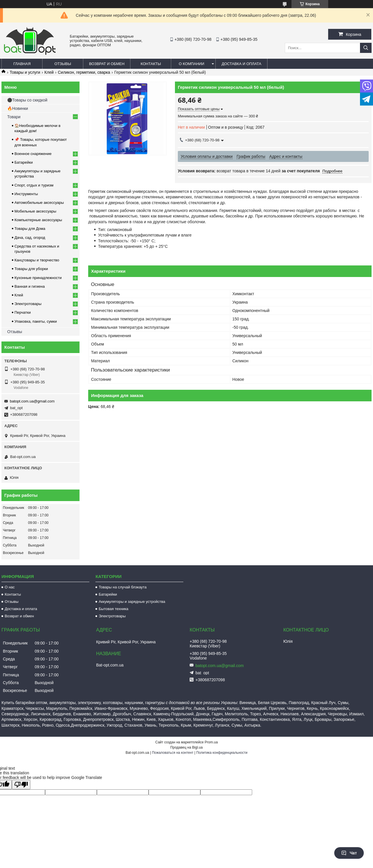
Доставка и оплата (241, 64)
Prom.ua (211, 742)
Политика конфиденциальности (222, 753)
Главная (22, 64)
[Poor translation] (21, 785)
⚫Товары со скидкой (27, 100)
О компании (191, 64)
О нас (10, 587)
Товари (14, 117)
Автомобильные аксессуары (39, 203)
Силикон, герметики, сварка (84, 72)
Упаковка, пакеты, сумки (36, 321)
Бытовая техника (113, 609)
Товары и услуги (25, 72)
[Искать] (366, 48)
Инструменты (26, 194)
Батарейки (24, 162)
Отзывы (63, 64)
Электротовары (28, 304)
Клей (49, 72)
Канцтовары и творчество (37, 260)
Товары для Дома (30, 229)
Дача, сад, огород (30, 238)
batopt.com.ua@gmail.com (32, 401)
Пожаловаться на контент (172, 753)
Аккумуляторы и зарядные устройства (132, 602)
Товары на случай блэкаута (123, 587)
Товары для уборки (31, 269)
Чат (349, 853)
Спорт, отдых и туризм (34, 185)
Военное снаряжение (33, 154)
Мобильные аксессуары (35, 211)
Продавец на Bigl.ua (186, 747)
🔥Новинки (18, 108)
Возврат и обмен (107, 64)
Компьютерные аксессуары (38, 220)
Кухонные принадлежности (38, 278)
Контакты (151, 64)
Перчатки (23, 312)
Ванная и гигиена (30, 286)
